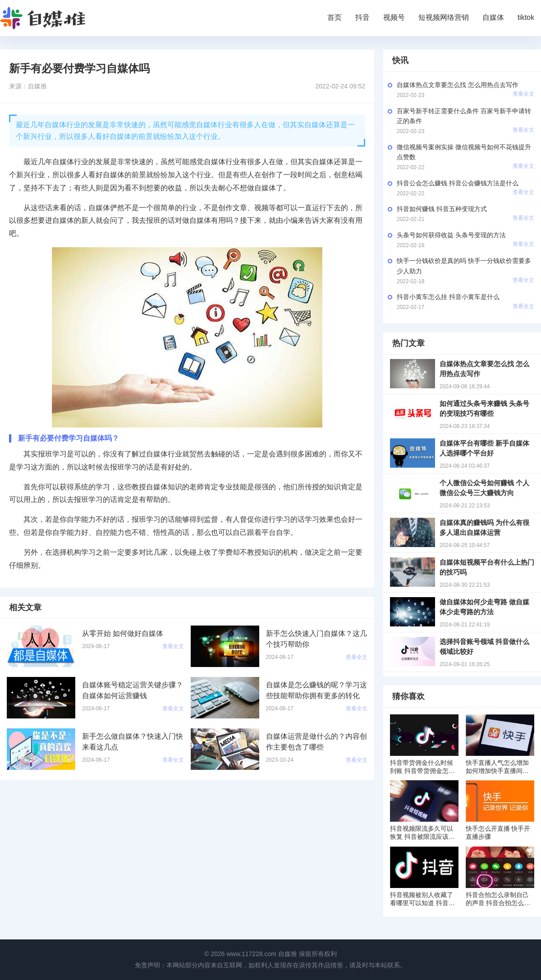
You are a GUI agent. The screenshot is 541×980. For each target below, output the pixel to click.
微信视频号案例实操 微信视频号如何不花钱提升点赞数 (464, 152)
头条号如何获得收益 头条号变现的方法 (451, 235)
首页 (335, 17)
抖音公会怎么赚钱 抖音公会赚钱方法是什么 (458, 183)
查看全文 (523, 94)
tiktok (526, 17)
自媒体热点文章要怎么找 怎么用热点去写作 (458, 85)
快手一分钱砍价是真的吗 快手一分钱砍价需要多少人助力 (464, 266)
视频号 (394, 17)
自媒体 (493, 17)
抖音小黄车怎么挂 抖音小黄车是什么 (448, 297)
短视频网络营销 (444, 17)
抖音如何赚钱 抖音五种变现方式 (442, 209)
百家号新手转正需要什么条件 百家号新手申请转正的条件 (464, 116)
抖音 (362, 17)
